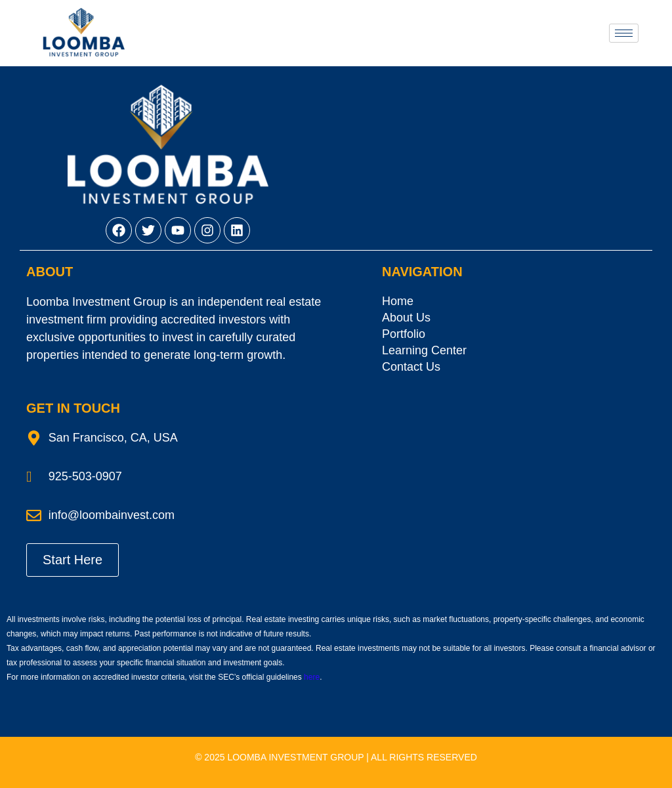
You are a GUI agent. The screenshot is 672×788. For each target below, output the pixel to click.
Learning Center (424, 350)
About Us (406, 318)
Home (398, 301)
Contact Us (411, 367)
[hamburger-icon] (624, 33)
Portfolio (404, 334)
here (312, 677)
